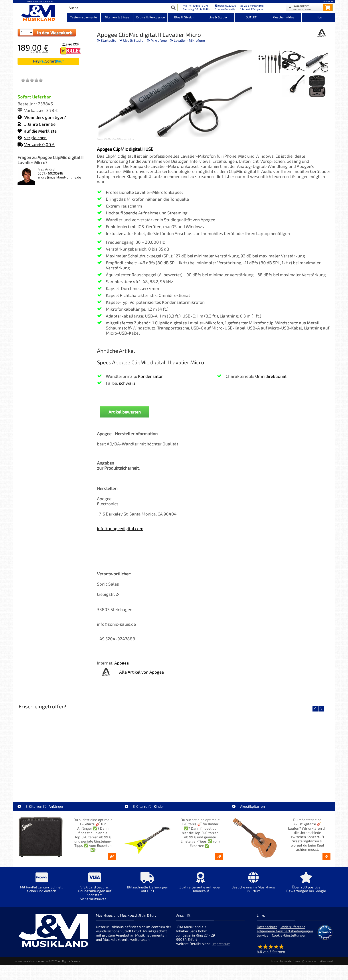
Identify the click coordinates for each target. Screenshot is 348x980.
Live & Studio (133, 40)
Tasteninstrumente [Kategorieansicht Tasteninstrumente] (84, 17)
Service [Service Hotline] (263, 935)
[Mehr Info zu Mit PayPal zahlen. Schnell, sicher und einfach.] (42, 885)
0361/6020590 (225, 6)
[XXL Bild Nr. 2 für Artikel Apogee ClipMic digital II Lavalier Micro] (293, 62)
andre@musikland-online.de (59, 177)
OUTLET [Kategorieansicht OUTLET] (251, 17)
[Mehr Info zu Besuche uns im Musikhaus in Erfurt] (253, 885)
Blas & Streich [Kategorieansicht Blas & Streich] (184, 17)
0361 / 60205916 (50, 173)
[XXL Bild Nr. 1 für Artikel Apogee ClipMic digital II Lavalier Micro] (317, 62)
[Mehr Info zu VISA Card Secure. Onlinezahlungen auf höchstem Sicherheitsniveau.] (95, 889)
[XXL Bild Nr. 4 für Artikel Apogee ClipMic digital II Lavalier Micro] (317, 87)
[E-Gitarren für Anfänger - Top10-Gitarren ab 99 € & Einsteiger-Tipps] (112, 856)
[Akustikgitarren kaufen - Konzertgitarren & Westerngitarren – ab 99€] (326, 856)
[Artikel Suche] (118, 8)
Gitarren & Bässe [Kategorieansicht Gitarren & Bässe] (117, 17)
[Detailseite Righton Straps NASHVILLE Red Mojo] (213, 750)
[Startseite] (40, 13)
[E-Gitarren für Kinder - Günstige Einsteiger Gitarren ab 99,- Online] (219, 856)
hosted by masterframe (286, 961)
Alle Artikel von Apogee (141, 672)
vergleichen (32, 138)
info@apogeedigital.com (120, 528)
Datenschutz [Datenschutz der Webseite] (267, 927)
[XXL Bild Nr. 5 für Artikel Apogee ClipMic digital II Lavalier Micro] (293, 87)
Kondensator (150, 376)
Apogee (122, 663)
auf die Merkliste (37, 131)
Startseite (108, 40)
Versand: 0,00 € (36, 144)
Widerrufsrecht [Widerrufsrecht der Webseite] (293, 927)
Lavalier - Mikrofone (189, 40)
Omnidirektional (271, 376)
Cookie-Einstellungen (289, 935)
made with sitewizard (319, 961)
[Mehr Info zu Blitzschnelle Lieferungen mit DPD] (147, 885)
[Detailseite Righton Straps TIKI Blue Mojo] (134, 750)
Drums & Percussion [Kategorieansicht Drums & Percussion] (151, 17)
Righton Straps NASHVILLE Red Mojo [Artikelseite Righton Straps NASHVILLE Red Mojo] (214, 781)
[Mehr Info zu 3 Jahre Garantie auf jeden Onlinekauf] (200, 885)
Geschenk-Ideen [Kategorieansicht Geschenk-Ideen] (285, 17)
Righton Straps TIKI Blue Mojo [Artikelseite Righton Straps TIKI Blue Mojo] (134, 781)
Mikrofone (159, 40)
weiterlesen (140, 939)
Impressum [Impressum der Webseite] (221, 944)
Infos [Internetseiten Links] (318, 17)
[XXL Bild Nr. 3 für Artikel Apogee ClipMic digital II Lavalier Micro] (270, 62)
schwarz (127, 383)
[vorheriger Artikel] (315, 709)
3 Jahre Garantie (37, 124)
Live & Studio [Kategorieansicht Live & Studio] (218, 17)
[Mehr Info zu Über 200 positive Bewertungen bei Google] (306, 885)
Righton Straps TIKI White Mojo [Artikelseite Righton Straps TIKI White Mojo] (55, 781)
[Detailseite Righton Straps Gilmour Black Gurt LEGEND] (293, 750)
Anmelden (328, 1)
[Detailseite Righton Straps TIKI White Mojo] (55, 750)
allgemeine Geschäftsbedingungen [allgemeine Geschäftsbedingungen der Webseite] (285, 931)
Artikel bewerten (125, 412)
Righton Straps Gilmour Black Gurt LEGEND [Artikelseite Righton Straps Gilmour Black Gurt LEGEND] (293, 781)
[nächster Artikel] (321, 709)
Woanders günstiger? (42, 117)
